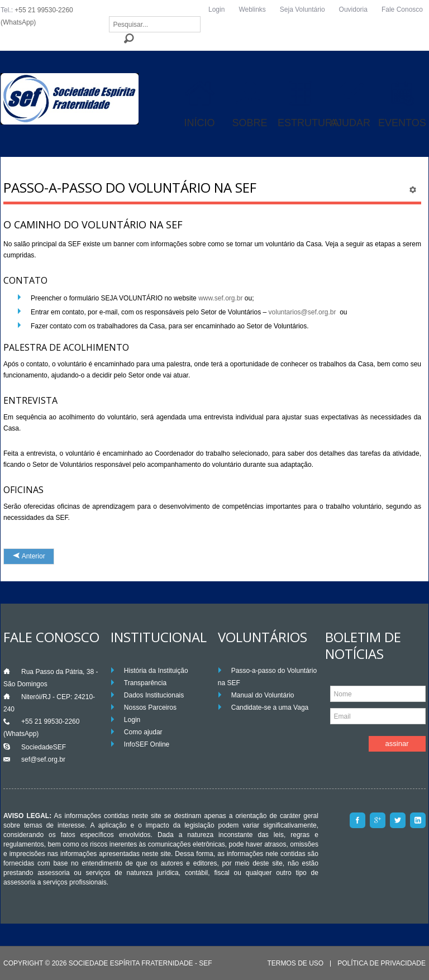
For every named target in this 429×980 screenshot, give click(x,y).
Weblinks (252, 9)
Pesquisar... (109, 16)
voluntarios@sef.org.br (302, 312)
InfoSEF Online (147, 744)
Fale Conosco (402, 9)
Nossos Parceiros (150, 707)
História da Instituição (156, 671)
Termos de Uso (295, 964)
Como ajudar (143, 732)
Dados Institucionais (154, 695)
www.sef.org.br (220, 298)
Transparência (145, 683)
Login (216, 9)
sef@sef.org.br (43, 759)
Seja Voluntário (302, 9)
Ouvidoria (353, 9)
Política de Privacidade (382, 964)
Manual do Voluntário (263, 695)
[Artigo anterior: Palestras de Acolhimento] (29, 556)
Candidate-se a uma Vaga (270, 707)
